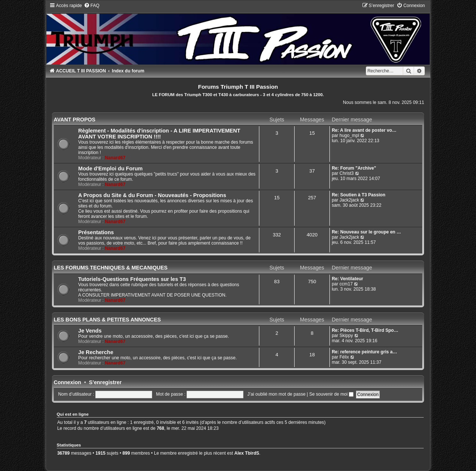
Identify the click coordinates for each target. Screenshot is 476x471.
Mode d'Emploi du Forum (111, 169)
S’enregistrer (105, 382)
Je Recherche (96, 352)
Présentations (96, 232)
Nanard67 (115, 158)
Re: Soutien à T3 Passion (359, 195)
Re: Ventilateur (347, 279)
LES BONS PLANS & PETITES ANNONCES (107, 320)
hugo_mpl (349, 135)
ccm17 (346, 284)
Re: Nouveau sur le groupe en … (366, 232)
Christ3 (347, 173)
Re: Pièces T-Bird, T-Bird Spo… (365, 330)
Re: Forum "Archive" (354, 168)
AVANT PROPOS (75, 120)
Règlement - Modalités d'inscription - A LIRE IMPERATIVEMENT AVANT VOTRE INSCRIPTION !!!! (159, 134)
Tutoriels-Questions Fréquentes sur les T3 (132, 279)
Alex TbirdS (247, 453)
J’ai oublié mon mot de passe (277, 394)
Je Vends (90, 331)
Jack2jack (349, 200)
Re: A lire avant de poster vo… (364, 130)
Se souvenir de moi (331, 394)
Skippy (346, 336)
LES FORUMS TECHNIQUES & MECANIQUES (111, 268)
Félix (344, 357)
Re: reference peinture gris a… (364, 352)
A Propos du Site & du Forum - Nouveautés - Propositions (152, 195)
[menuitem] (92, 6)
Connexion (68, 382)
